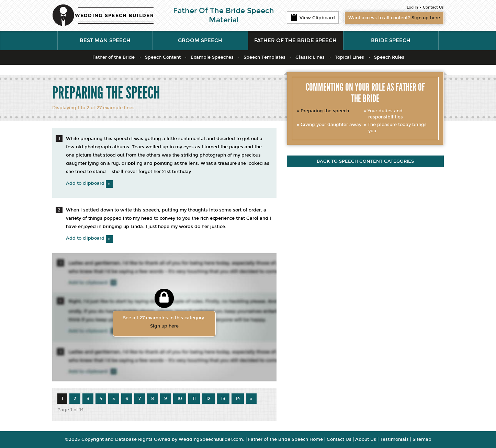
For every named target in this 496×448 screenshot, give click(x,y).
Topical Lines (350, 57)
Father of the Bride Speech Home (285, 439)
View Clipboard (313, 18)
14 (238, 399)
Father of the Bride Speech (295, 41)
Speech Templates (264, 57)
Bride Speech (391, 41)
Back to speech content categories (365, 161)
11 (194, 399)
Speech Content (163, 57)
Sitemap (422, 439)
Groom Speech (200, 41)
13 (223, 399)
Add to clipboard (89, 183)
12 (208, 399)
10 (180, 399)
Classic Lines (310, 57)
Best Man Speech (105, 41)
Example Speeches (212, 57)
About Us (366, 439)
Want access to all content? (394, 18)
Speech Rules (389, 57)
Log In (412, 7)
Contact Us (433, 7)
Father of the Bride (114, 57)
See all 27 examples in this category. (164, 323)
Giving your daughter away (331, 125)
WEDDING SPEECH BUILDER (114, 16)
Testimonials (394, 439)
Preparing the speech (325, 111)
